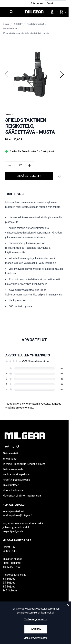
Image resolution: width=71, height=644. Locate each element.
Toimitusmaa (37, 3)
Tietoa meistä (10, 453)
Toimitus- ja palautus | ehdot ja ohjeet (24, 464)
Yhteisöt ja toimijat (13, 490)
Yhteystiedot (10, 459)
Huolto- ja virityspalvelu (16, 475)
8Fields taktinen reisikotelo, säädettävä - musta (26, 33)
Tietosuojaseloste (13, 469)
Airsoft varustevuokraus (16, 480)
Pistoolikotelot (10, 29)
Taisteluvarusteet (36, 24)
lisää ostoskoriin (29, 176)
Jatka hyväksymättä (36, 638)
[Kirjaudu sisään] (52, 12)
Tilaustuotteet (11, 485)
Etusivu (6, 24)
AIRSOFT (18, 24)
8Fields (9, 115)
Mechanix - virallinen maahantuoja (22, 496)
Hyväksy (36, 629)
